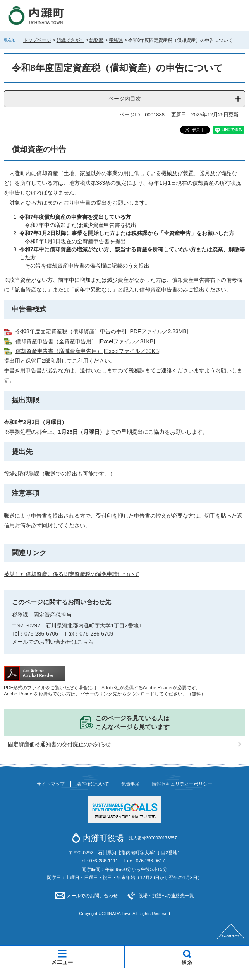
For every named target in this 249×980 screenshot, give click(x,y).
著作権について (93, 784)
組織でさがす (70, 40)
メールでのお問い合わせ (92, 896)
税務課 (116, 40)
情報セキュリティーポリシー (182, 784)
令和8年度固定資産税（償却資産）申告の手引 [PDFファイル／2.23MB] (102, 331)
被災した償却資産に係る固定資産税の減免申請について (72, 574)
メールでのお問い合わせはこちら (53, 642)
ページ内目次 (125, 99)
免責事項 (131, 784)
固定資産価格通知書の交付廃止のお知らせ (59, 744)
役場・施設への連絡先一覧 (166, 896)
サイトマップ (51, 784)
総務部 (96, 40)
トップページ (37, 40)
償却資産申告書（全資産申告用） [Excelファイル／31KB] (85, 341)
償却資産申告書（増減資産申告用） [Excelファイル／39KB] (88, 351)
